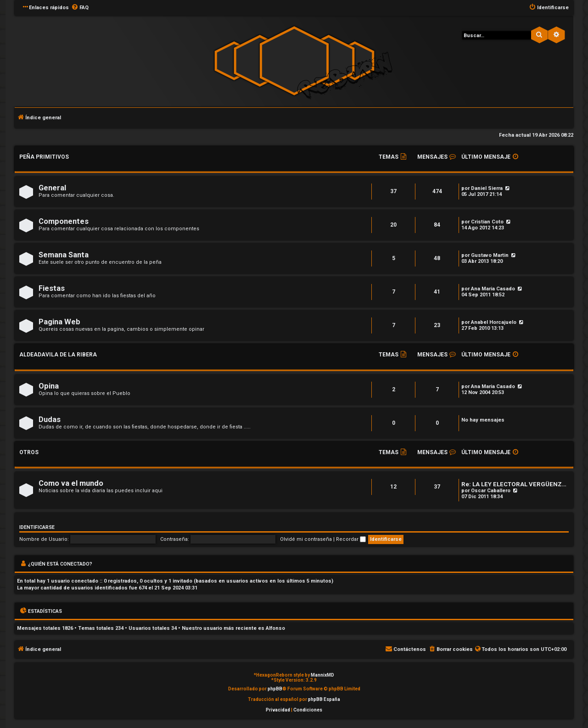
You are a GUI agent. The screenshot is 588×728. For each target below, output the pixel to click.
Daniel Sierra (487, 188)
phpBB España (324, 699)
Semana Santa (64, 255)
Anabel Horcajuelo (494, 322)
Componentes (64, 221)
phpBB (275, 689)
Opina (49, 386)
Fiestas (52, 288)
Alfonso (275, 628)
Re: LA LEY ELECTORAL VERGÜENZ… (514, 484)
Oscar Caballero (491, 491)
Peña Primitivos (44, 157)
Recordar (351, 539)
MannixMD (322, 675)
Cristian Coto (487, 222)
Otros (29, 452)
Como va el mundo (71, 483)
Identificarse (37, 527)
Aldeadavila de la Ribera (58, 355)
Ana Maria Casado (493, 289)
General (52, 188)
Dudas (50, 420)
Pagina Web (59, 322)
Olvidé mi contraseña (306, 539)
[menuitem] (80, 8)
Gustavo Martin (490, 255)
